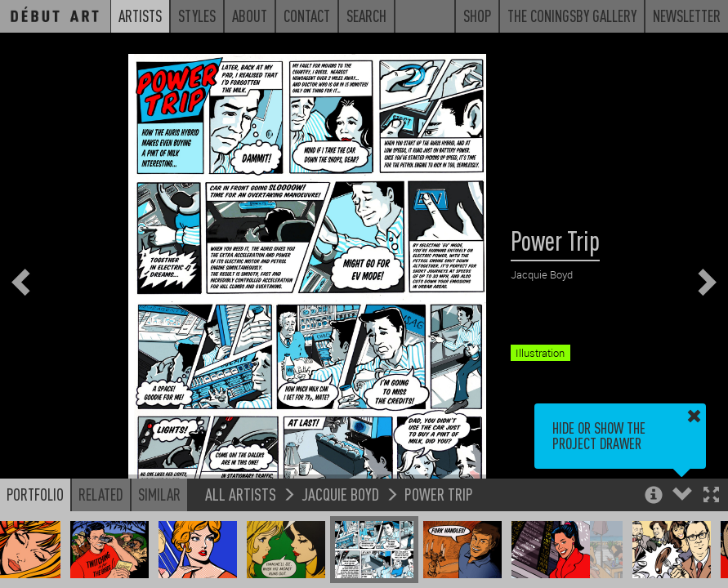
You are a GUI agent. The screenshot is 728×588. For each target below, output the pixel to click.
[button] (711, 496)
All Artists (241, 494)
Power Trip (439, 494)
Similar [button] (159, 494)
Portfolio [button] (35, 494)
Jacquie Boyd (340, 494)
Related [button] (101, 494)
